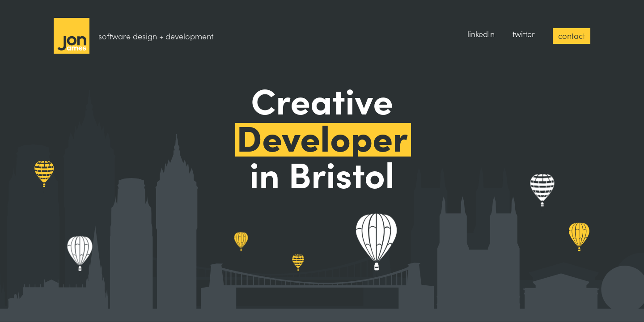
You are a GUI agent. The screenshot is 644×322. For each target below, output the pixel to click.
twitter (524, 34)
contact (572, 36)
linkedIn (481, 34)
